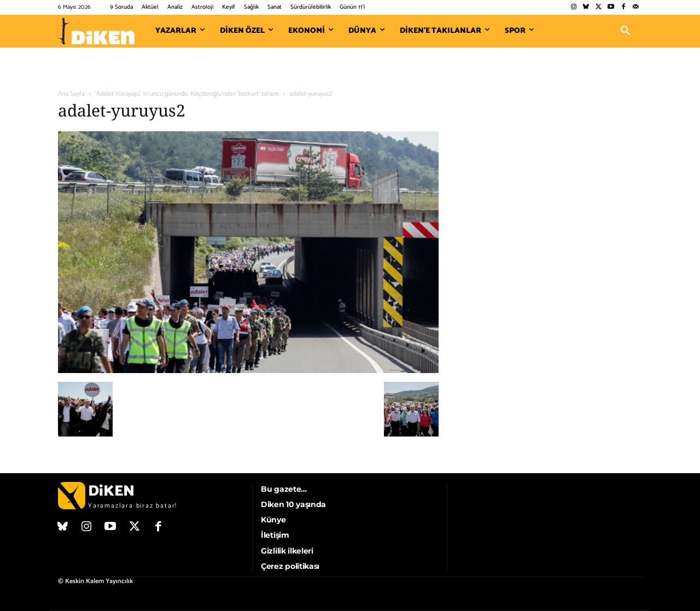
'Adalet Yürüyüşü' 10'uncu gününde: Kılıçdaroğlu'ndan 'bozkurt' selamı (187, 94)
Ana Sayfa (71, 94)
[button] (626, 31)
